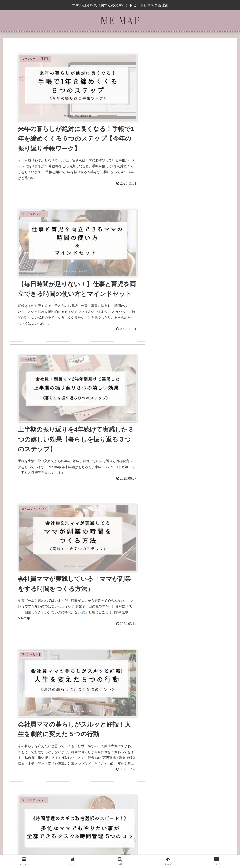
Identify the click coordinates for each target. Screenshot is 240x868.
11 (155, 788)
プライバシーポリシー (120, 847)
